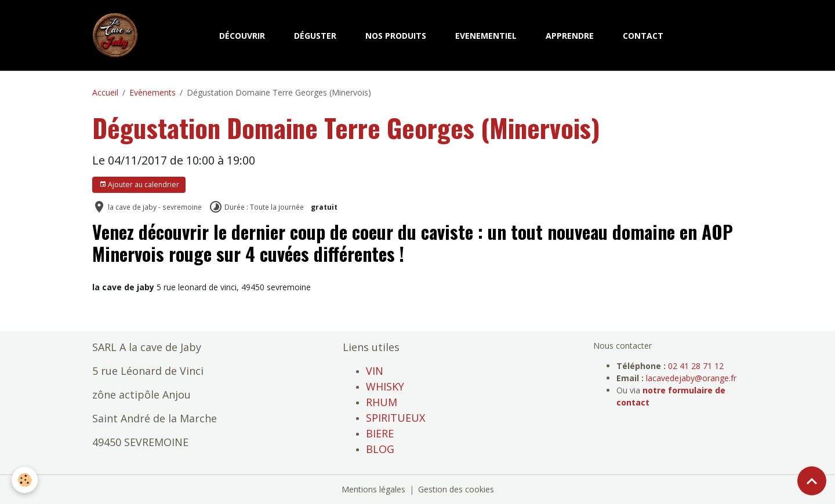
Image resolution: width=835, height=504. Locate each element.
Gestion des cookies (456, 489)
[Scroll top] (812, 481)
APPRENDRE (570, 36)
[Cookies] (25, 480)
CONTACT (643, 36)
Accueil (105, 92)
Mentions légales (373, 489)
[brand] (117, 35)
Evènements (153, 92)
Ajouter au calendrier (139, 185)
